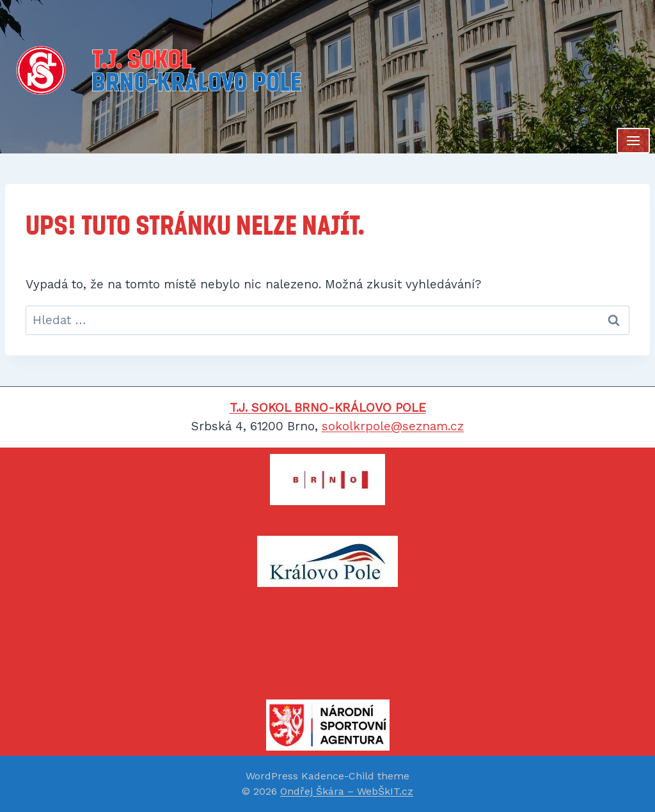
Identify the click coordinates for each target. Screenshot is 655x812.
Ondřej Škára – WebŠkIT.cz (347, 791)
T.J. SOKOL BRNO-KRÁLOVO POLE (328, 408)
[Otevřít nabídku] (633, 141)
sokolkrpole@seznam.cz (393, 426)
